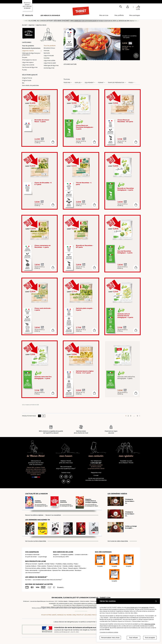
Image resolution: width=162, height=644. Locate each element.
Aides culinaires (52, 568)
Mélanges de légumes (51, 65)
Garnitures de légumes (30, 67)
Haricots (46, 51)
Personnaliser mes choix (110, 638)
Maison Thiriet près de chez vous (66, 462)
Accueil (24, 25)
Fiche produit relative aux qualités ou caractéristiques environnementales (93, 603)
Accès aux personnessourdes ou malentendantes (96, 479)
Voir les (78, 83)
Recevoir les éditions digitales (34, 515)
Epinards (47, 53)
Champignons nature (29, 60)
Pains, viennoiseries (31, 570)
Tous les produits (28, 46)
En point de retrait (31, 557)
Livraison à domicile (81, 555)
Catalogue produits (74, 601)
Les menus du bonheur (50, 15)
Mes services (104, 15)
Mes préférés (119, 15)
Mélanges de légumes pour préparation (31, 54)
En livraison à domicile (32, 555)
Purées (24, 70)
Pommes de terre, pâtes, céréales (36, 568)
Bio (23, 83)
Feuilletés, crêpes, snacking (64, 564)
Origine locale (27, 80)
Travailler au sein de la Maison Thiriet (126, 462)
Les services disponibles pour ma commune (42, 601)
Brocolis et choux (49, 48)
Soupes (25, 57)
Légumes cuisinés (28, 65)
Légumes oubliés (49, 60)
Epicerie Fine (57, 570)
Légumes (31, 25)
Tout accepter (150, 638)
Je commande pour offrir (61, 557)
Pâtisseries (82, 568)
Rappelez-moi (96, 473)
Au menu (28, 580)
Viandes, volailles (68, 566)
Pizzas (76, 564)
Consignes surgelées (67, 555)
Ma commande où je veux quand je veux (66, 468)
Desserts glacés (73, 568)
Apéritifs (41, 564)
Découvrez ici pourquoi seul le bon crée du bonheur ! (36, 463)
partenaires (145, 607)
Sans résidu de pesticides (30, 85)
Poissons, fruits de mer (54, 566)
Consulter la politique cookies (109, 632)
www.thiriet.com (132, 607)
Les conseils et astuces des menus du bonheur (48, 580)
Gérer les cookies (150, 624)
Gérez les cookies (85, 601)
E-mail (96, 475)
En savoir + (61, 587)
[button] (127, 7)
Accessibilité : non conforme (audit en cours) (61, 603)
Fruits (60, 568)
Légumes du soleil (50, 63)
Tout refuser (133, 638)
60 (44, 416)
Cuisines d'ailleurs (31, 566)
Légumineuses (49, 55)
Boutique (78, 570)
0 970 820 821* (96, 463)
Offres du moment (31, 564)
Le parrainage (42, 557)
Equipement (89, 83)
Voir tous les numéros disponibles (36, 541)
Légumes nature (41, 25)
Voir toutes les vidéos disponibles (118, 541)
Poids (131, 83)
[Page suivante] (139, 416)
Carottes (46, 58)
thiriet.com (26, 601)
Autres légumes (49, 68)
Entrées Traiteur (50, 564)
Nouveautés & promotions (31, 48)
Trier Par (67, 83)
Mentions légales (63, 601)
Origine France (27, 78)
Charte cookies (94, 601)
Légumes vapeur (28, 62)
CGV (56, 601)
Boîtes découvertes (68, 570)
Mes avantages (135, 15)
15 (40, 416)
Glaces (65, 568)
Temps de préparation (116, 83)
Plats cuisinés (42, 566)
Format (101, 83)
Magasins (56, 555)
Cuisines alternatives (45, 570)
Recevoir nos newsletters (53, 515)
